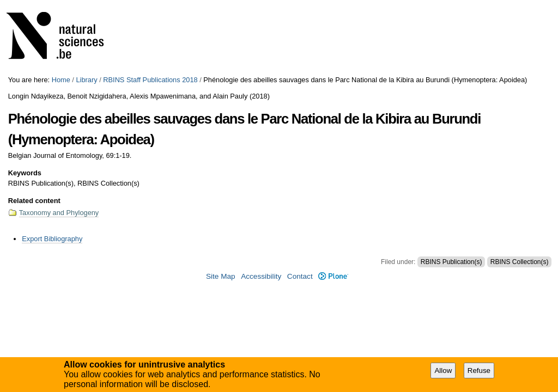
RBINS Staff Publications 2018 (150, 80)
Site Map (221, 276)
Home (61, 80)
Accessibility (261, 276)
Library (86, 80)
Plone (333, 276)
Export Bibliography (52, 239)
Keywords (25, 173)
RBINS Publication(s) (451, 262)
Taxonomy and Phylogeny (59, 213)
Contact (300, 276)
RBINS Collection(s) (520, 262)
